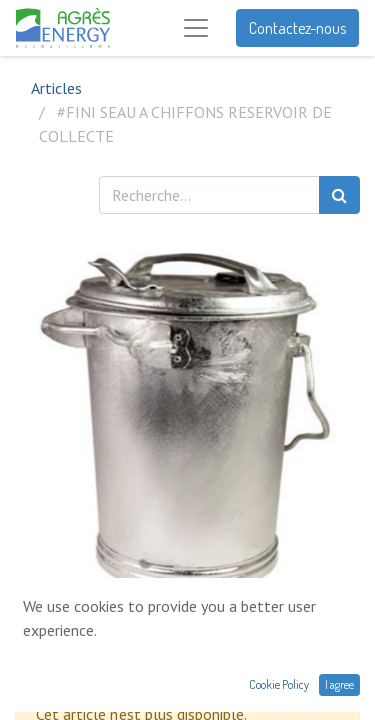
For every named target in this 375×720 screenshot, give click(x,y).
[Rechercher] (339, 195)
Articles (56, 88)
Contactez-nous (297, 28)
